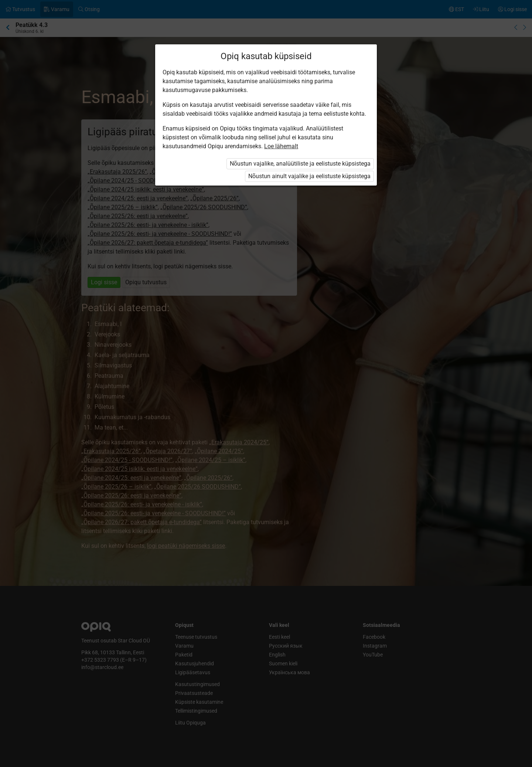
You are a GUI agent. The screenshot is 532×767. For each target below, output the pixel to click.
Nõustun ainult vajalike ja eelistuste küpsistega (309, 176)
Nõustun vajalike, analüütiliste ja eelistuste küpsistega (300, 164)
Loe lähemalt (281, 146)
